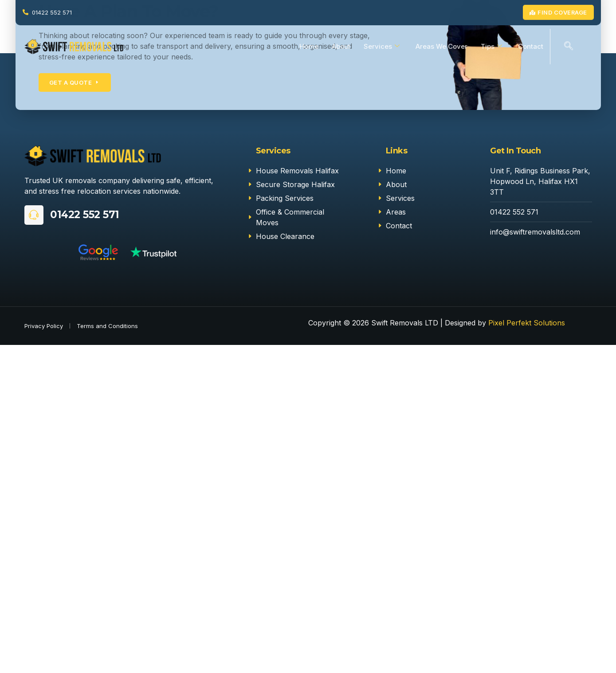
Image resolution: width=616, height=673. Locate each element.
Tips (491, 47)
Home (309, 46)
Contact (531, 46)
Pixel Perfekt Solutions (527, 323)
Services (382, 47)
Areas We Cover (441, 46)
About (341, 46)
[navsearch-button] (569, 47)
